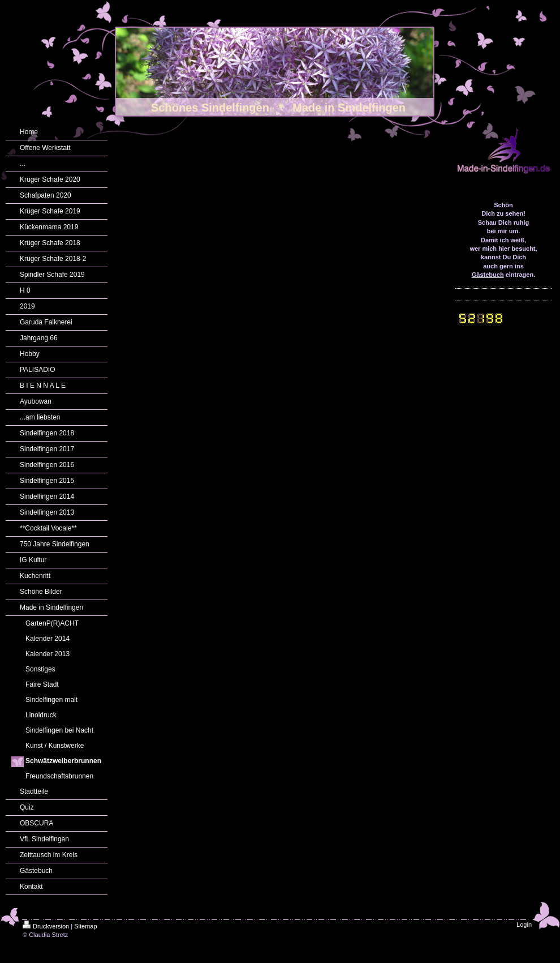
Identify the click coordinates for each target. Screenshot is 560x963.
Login (524, 925)
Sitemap (85, 926)
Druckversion (46, 926)
